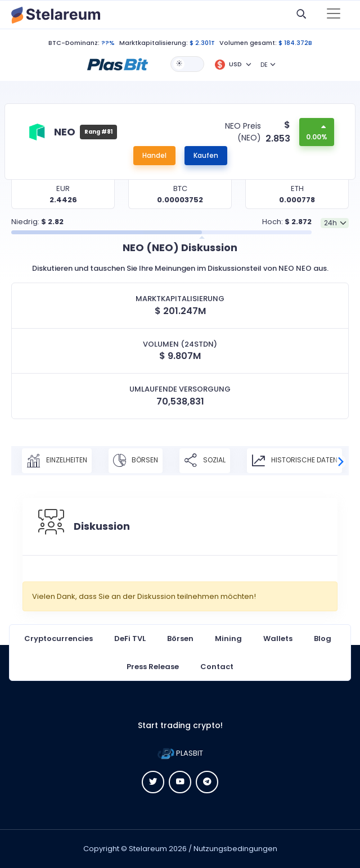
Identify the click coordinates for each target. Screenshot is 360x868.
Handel (154, 155)
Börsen (136, 461)
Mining (228, 638)
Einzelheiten (57, 461)
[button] (118, 63)
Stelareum (148, 849)
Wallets (278, 638)
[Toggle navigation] (334, 15)
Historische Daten (294, 461)
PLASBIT (180, 753)
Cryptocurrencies (58, 638)
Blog (323, 638)
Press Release (153, 667)
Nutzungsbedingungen (235, 849)
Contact (217, 667)
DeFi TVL (130, 638)
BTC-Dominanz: (74, 43)
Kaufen (206, 155)
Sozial (205, 461)
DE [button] (264, 65)
